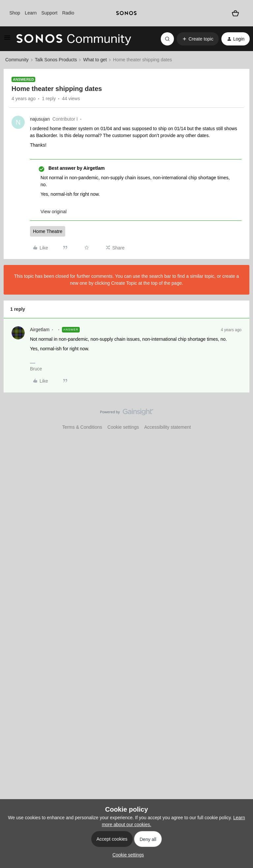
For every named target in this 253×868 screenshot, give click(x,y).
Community (17, 60)
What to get (95, 60)
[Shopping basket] (235, 13)
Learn (31, 13)
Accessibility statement (168, 427)
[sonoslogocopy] (126, 13)
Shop (15, 13)
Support (49, 13)
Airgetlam (40, 330)
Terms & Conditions (82, 427)
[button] (7, 40)
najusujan (40, 119)
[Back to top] (240, 418)
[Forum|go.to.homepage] (74, 39)
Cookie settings (123, 427)
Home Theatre (48, 231)
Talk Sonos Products (56, 60)
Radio (68, 13)
